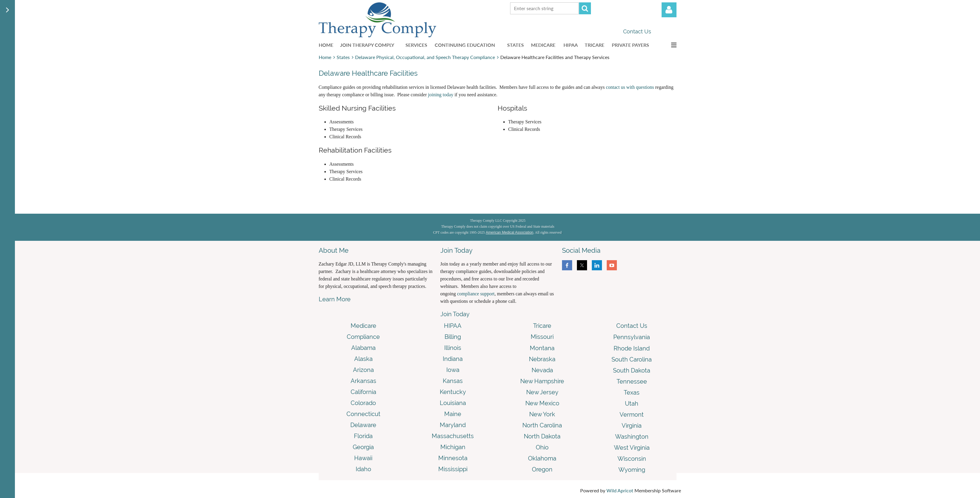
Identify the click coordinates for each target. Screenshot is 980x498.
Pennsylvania (632, 337)
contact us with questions (630, 87)
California (363, 392)
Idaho (363, 469)
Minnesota (453, 458)
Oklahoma (542, 458)
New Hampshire (542, 381)
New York (542, 414)
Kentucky (453, 392)
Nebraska (542, 359)
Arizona (363, 370)
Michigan (453, 447)
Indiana (453, 359)
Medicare (363, 326)
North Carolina (542, 425)
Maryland (453, 425)
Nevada (542, 370)
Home (325, 57)
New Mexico (542, 403)
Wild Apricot (620, 490)
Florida (363, 436)
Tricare (542, 326)
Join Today (455, 314)
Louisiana (453, 403)
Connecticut (363, 414)
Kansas (453, 381)
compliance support (476, 294)
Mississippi (453, 469)
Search (585, 8)
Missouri (542, 337)
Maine (453, 414)
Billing (453, 337)
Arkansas (363, 381)
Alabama (363, 348)
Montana (542, 348)
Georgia (363, 447)
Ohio (542, 447)
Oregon (542, 469)
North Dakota (542, 436)
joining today (441, 95)
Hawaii (363, 458)
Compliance (363, 337)
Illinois (453, 348)
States (343, 57)
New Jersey (542, 392)
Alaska (363, 359)
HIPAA (453, 326)
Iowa (453, 370)
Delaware (363, 425)
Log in (669, 10)
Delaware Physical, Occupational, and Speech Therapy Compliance (425, 57)
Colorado (363, 403)
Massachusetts (453, 436)
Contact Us (637, 31)
